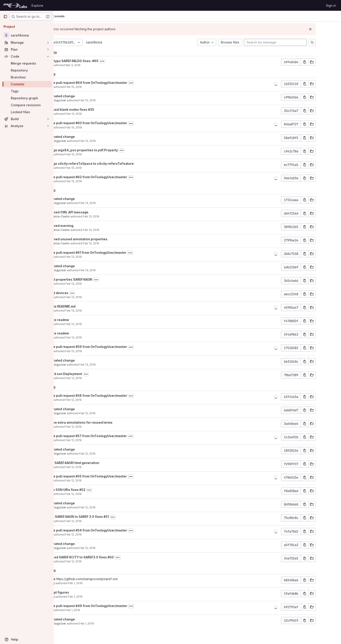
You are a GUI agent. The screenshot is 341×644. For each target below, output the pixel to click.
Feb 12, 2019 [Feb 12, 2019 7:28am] (97, 561)
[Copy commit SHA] (325, 62)
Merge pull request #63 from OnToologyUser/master (109, 123)
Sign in (331, 5)
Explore (37, 5)
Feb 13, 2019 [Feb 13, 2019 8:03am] (111, 365)
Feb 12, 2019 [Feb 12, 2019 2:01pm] (97, 467)
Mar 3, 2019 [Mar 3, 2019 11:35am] (96, 65)
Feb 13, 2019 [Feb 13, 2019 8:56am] (97, 311)
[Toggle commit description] (125, 61)
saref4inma (117, 42)
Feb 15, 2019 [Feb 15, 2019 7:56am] (97, 127)
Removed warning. (83, 226)
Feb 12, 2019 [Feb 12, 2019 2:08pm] (97, 400)
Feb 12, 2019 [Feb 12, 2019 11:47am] (110, 507)
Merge (74, 579)
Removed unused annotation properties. (100, 239)
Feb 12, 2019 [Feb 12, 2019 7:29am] (110, 548)
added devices (80, 293)
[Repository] (27, 70)
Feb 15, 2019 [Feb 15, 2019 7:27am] (97, 181)
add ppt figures (80, 592)
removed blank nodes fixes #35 (93, 110)
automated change (83, 96)
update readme (80, 320)
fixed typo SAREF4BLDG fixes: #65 (95, 61)
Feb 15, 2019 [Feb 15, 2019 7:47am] (97, 154)
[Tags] (27, 91)
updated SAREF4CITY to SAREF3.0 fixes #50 (103, 557)
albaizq (73, 583)
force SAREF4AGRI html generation (95, 463)
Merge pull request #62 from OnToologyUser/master (109, 177)
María (72, 65)
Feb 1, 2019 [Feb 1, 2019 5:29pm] (98, 597)
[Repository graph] (27, 98)
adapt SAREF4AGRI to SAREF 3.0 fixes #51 (100, 517)
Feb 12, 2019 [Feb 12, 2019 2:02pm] (97, 440)
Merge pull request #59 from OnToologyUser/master (109, 347)
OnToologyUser (79, 100)
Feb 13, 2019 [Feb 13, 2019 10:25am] (97, 297)
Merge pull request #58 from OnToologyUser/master (109, 396)
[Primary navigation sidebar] (5, 17)
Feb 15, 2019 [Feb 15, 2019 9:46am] (97, 87)
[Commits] (27, 84)
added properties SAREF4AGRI (92, 279)
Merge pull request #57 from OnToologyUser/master (109, 436)
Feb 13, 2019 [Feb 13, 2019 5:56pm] (111, 203)
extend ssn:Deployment (87, 374)
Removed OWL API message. (90, 212)
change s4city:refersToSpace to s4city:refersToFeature (112, 164)
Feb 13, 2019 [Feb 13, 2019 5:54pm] (114, 230)
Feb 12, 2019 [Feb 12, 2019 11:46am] (97, 521)
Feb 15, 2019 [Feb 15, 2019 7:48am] (111, 141)
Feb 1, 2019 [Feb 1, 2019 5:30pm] (98, 583)
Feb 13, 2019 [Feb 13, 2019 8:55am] (97, 324)
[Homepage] (15, 5)
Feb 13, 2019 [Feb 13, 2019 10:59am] (97, 284)
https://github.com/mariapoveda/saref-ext (110, 579)
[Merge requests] (27, 63)
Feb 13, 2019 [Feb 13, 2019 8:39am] (97, 351)
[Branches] (27, 77)
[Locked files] (27, 112)
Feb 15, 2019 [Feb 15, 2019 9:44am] (111, 100)
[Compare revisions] (27, 105)
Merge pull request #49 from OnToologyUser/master (109, 606)
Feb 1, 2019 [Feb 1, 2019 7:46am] (96, 610)
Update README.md (83, 306)
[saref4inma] (27, 35)
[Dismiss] (330, 29)
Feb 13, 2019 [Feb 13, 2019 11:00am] (97, 257)
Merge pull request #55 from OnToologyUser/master (109, 476)
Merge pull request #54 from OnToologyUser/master (109, 530)
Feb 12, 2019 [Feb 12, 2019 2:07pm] (97, 427)
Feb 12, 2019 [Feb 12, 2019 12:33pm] (97, 480)
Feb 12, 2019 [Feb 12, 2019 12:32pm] (97, 494)
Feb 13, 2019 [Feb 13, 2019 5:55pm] (114, 216)
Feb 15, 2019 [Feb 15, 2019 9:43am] (97, 114)
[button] (296, 84)
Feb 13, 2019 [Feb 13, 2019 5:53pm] (114, 243)
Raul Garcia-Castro (80, 216)
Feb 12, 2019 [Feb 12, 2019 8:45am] (97, 534)
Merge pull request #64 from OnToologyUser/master (109, 83)
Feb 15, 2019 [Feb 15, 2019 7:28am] (97, 168)
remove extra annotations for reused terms (102, 422)
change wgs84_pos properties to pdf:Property (105, 150)
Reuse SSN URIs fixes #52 (88, 490)
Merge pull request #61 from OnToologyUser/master (109, 253)
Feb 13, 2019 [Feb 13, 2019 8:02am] (97, 378)
